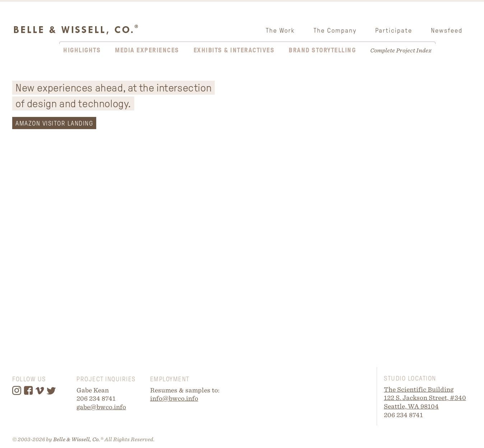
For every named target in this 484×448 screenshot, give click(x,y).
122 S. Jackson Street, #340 (425, 398)
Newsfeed (447, 30)
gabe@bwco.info (101, 407)
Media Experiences (147, 50)
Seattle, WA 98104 (411, 406)
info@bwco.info (174, 398)
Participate (394, 30)
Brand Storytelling (322, 50)
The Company (335, 30)
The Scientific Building (419, 389)
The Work (280, 30)
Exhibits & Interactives (234, 50)
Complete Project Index (401, 50)
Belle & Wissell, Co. (77, 439)
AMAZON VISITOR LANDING (54, 123)
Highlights (82, 50)
